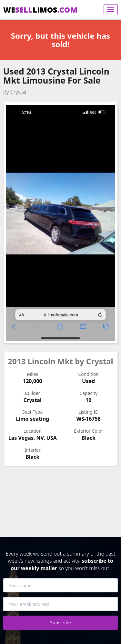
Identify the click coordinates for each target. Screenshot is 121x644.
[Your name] (60, 585)
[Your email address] (60, 604)
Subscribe (60, 623)
